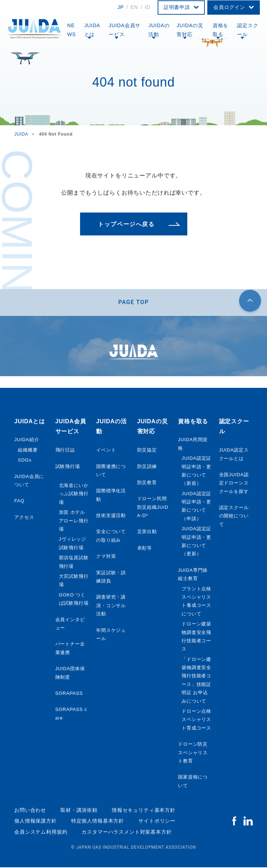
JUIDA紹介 (27, 440)
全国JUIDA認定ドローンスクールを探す (234, 484)
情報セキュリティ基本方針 (144, 811)
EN (134, 7)
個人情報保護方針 (36, 821)
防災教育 (147, 483)
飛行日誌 (65, 451)
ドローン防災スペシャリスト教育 (193, 753)
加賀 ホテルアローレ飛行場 (74, 521)
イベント (106, 451)
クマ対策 (106, 557)
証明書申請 (177, 7)
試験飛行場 (68, 467)
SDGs (25, 461)
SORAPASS (69, 694)
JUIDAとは (92, 30)
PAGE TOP (133, 303)
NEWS (71, 30)
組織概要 (28, 450)
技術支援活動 (111, 516)
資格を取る (221, 30)
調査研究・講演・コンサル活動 (111, 606)
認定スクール (248, 30)
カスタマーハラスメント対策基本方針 (127, 832)
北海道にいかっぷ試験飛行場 (74, 494)
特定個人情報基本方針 (98, 821)
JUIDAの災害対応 (190, 30)
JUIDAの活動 (159, 30)
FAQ (19, 501)
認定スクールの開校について (234, 517)
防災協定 (147, 451)
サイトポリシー (157, 821)
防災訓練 (147, 467)
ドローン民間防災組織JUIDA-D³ (153, 508)
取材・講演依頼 (79, 811)
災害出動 (147, 532)
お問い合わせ (30, 811)
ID (148, 7)
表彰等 (145, 549)
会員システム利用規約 (41, 832)
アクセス (24, 518)
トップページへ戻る (126, 224)
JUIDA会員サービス (125, 30)
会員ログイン (229, 7)
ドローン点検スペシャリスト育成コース (196, 720)
